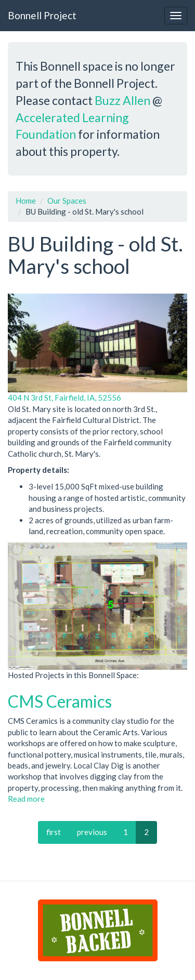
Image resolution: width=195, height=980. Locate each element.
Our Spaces (67, 201)
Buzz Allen (122, 100)
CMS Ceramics (60, 701)
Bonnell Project (42, 15)
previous (92, 832)
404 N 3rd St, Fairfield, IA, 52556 (64, 398)
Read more (26, 799)
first (54, 832)
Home (26, 201)
